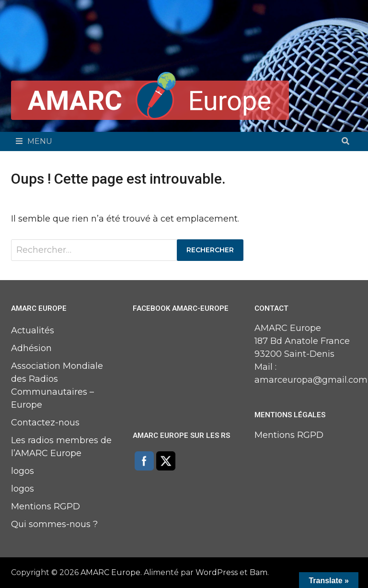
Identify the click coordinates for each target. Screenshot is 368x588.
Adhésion (31, 348)
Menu (34, 141)
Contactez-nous (45, 423)
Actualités (33, 330)
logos (23, 471)
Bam (259, 572)
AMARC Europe (110, 572)
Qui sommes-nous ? (54, 524)
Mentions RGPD (46, 506)
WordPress (217, 572)
